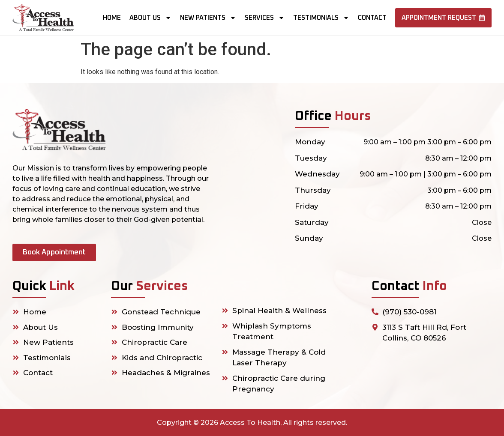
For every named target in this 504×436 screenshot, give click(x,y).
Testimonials (321, 18)
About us (150, 18)
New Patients (208, 18)
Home (112, 18)
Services (265, 18)
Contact (372, 18)
